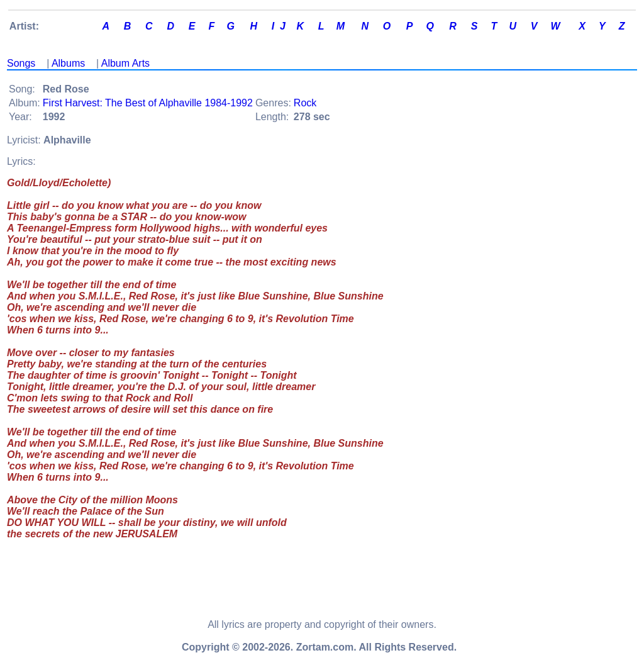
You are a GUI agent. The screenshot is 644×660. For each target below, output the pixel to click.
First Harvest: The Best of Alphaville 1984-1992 (148, 103)
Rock (305, 103)
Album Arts (125, 63)
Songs (21, 63)
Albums (68, 63)
